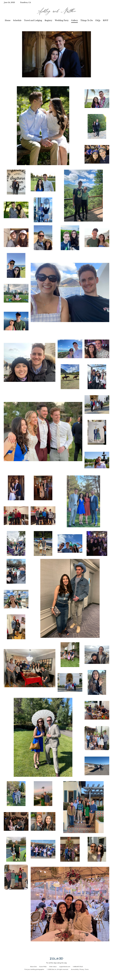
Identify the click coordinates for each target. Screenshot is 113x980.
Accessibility (75, 969)
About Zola (33, 967)
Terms (87, 969)
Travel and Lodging (33, 20)
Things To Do (87, 20)
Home (8, 20)
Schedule (17, 20)
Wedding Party (62, 20)
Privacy (82, 969)
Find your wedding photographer (34, 969)
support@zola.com (65, 967)
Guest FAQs (43, 967)
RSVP (106, 20)
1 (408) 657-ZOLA (78, 967)
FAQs (98, 20)
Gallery (74, 20)
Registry (48, 20)
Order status (53, 967)
